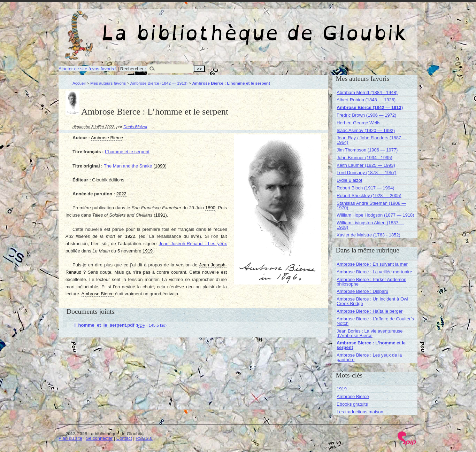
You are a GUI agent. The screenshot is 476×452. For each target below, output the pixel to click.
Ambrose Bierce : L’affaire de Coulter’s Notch (375, 321)
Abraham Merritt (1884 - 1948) (367, 92)
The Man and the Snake (128, 166)
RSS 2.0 (144, 438)
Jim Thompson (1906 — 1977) (367, 150)
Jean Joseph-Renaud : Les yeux (193, 244)
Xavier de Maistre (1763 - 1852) (368, 235)
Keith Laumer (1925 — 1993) (366, 165)
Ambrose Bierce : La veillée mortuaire (374, 272)
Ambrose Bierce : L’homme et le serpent (371, 345)
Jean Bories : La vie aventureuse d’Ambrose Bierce (370, 333)
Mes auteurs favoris (108, 83)
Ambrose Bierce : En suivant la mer (372, 264)
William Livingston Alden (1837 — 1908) (370, 225)
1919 (342, 389)
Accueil (79, 83)
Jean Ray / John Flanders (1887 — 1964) (372, 140)
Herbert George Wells (358, 123)
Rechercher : (133, 69)
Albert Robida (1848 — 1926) (366, 100)
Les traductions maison (360, 412)
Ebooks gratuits (352, 404)
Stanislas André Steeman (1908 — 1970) (371, 205)
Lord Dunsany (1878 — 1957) (366, 173)
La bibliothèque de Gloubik (312, 27)
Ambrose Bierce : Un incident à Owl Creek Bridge (372, 301)
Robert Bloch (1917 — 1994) (365, 188)
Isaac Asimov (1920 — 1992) (366, 130)
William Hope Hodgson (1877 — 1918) (375, 215)
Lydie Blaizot (349, 180)
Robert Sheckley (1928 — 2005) (369, 196)
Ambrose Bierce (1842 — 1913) (159, 83)
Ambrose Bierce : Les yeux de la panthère (369, 357)
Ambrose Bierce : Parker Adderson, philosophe (372, 282)
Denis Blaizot (135, 127)
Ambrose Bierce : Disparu (362, 291)
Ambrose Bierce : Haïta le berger (370, 311)
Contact (124, 438)
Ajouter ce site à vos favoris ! (87, 69)
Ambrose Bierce (353, 396)
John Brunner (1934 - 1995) (364, 158)
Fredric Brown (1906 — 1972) (366, 115)
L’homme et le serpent (127, 152)
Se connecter (99, 438)
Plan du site (70, 438)
